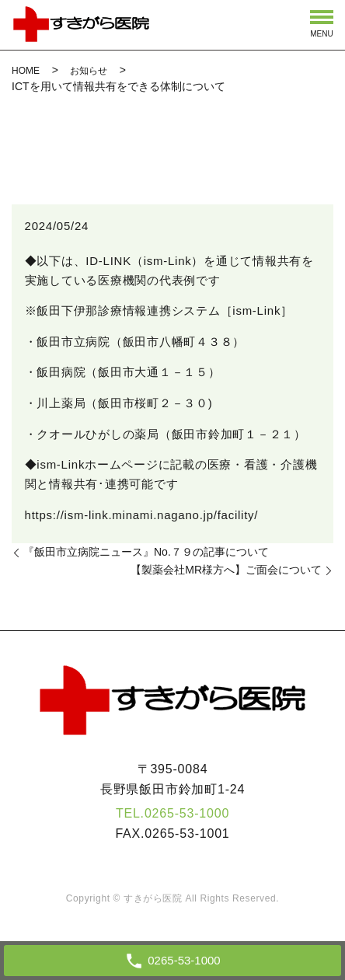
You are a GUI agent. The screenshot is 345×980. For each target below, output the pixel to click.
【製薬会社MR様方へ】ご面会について (226, 570)
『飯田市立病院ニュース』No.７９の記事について (146, 552)
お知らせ (89, 71)
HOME (26, 71)
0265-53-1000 (187, 813)
